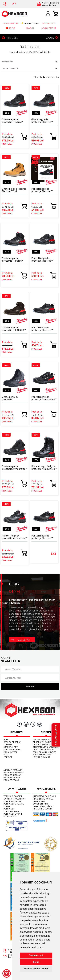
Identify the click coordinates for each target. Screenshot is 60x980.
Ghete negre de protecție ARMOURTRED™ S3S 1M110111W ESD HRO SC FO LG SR (14, 398)
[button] (7, 973)
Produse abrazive (42, 745)
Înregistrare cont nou (44, 796)
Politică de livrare (13, 814)
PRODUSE (10, 38)
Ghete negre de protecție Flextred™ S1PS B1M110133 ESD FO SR (43, 121)
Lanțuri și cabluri (42, 757)
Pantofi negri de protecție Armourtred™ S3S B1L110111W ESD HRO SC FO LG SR (44, 398)
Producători (10, 752)
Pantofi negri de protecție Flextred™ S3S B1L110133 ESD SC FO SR (43, 259)
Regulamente (10, 816)
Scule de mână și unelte (44, 752)
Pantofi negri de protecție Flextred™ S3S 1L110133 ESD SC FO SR (43, 190)
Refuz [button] (36, 962)
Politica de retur (12, 801)
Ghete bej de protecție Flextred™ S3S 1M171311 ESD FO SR (14, 190)
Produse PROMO (12, 780)
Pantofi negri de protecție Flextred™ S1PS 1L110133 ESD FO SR (44, 329)
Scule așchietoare (42, 755)
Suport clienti (11, 747)
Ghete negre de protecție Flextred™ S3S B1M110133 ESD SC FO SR (14, 121)
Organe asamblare (11, 23)
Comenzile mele (41, 804)
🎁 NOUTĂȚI (11, 28)
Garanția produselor (14, 799)
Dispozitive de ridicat (44, 750)
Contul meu (39, 801)
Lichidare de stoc (12, 750)
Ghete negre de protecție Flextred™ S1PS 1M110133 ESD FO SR (14, 259)
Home (13, 52)
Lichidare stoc (49, 23)
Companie (8, 745)
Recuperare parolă (43, 799)
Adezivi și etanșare (13, 770)
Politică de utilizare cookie (14, 805)
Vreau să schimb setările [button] (36, 969)
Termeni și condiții (13, 796)
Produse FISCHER (12, 778)
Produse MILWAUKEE (27, 52)
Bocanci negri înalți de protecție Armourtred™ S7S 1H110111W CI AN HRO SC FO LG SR (44, 468)
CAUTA (52, 38)
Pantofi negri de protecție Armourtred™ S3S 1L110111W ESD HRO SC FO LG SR (14, 537)
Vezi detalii (24, 640)
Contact (8, 757)
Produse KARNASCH (13, 775)
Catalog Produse (49, 28)
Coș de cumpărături (43, 806)
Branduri (30, 28)
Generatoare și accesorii (46, 747)
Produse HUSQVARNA (14, 773)
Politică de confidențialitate (12, 810)
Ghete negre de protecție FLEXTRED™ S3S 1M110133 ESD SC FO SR (14, 329)
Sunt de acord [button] (36, 955)
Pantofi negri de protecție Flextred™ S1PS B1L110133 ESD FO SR (43, 537)
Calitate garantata (48, 4)
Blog (6, 755)
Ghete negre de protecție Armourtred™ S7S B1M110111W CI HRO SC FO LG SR (14, 468)
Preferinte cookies (43, 809)
